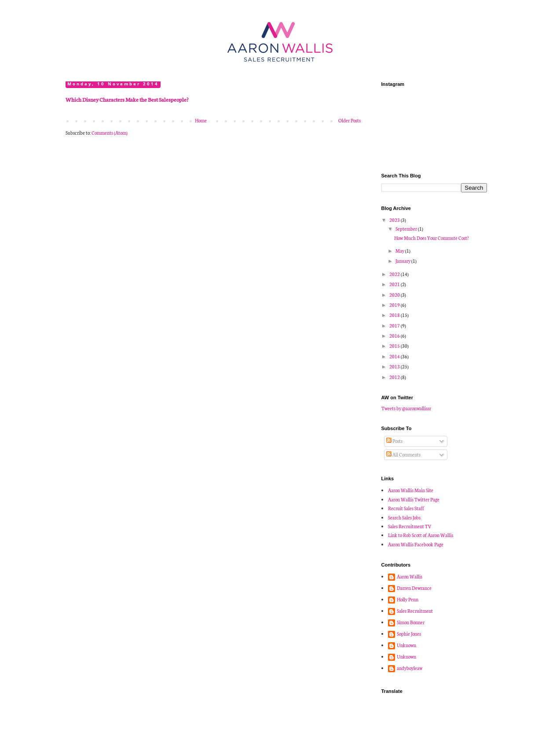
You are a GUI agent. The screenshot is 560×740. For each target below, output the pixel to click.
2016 (395, 336)
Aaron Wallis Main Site (411, 490)
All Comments (403, 455)
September (407, 229)
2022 (395, 274)
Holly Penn (408, 600)
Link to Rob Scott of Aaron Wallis (421, 535)
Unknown (406, 645)
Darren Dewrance (414, 588)
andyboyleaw (410, 668)
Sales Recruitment (415, 611)
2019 (395, 305)
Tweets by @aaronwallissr (406, 408)
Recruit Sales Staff (406, 508)
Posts (394, 441)
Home (201, 120)
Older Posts (350, 120)
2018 (395, 315)
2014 (395, 356)
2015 (395, 346)
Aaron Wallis (410, 577)
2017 (395, 326)
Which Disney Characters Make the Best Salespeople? (127, 99)
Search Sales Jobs (404, 517)
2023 (395, 220)
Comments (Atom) (110, 133)
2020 (395, 295)
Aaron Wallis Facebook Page (416, 544)
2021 (395, 284)
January (403, 261)
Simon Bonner (411, 622)
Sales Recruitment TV (410, 526)
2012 (395, 377)
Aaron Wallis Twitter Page (414, 499)
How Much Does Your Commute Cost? (432, 238)
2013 (395, 366)
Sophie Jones (409, 634)
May (400, 251)
